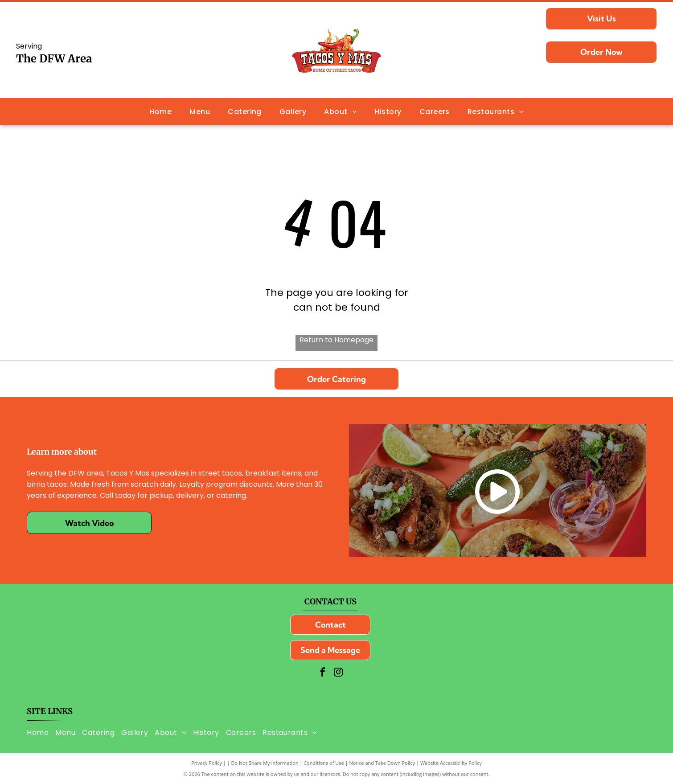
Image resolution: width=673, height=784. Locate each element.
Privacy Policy (207, 763)
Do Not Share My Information (265, 763)
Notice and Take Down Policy (382, 763)
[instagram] (338, 673)
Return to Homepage (336, 340)
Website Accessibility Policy (451, 763)
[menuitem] (160, 111)
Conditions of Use (324, 763)
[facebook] (323, 673)
